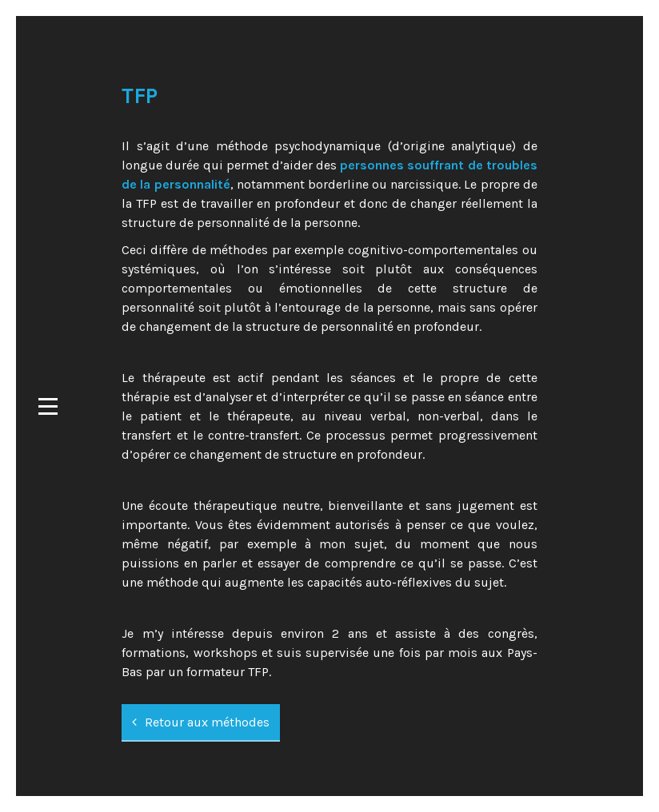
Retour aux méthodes (201, 722)
